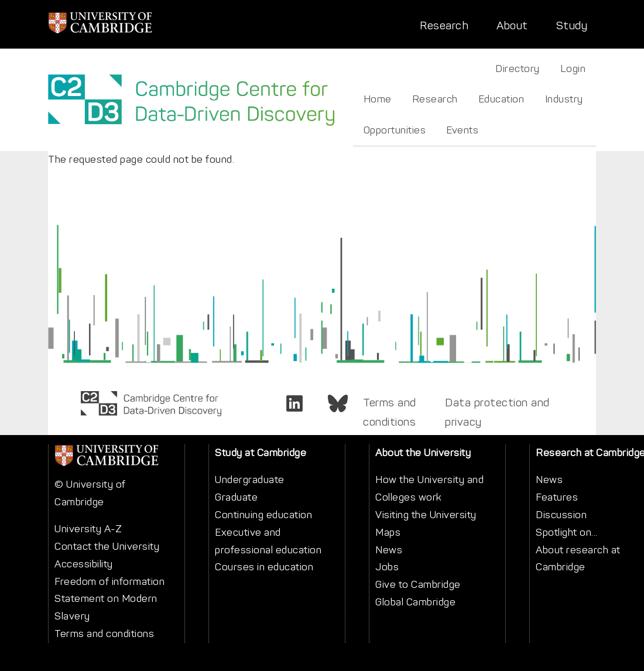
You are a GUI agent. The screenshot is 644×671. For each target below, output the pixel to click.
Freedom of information (109, 581)
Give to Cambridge (418, 584)
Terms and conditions (390, 412)
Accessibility (84, 564)
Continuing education (263, 515)
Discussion (561, 515)
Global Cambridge (415, 602)
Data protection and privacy (497, 412)
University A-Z (88, 529)
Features (557, 497)
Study (572, 25)
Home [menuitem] (378, 99)
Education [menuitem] (501, 99)
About (512, 25)
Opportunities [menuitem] (395, 130)
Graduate (236, 497)
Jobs (387, 567)
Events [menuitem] (462, 130)
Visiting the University (426, 515)
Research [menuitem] (435, 99)
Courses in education (264, 567)
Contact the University (107, 546)
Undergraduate (250, 480)
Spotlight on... (567, 532)
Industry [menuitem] (564, 99)
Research (444, 25)
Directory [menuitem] (518, 69)
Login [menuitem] (573, 69)
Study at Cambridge (261, 453)
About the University (423, 453)
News (389, 550)
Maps (388, 532)
